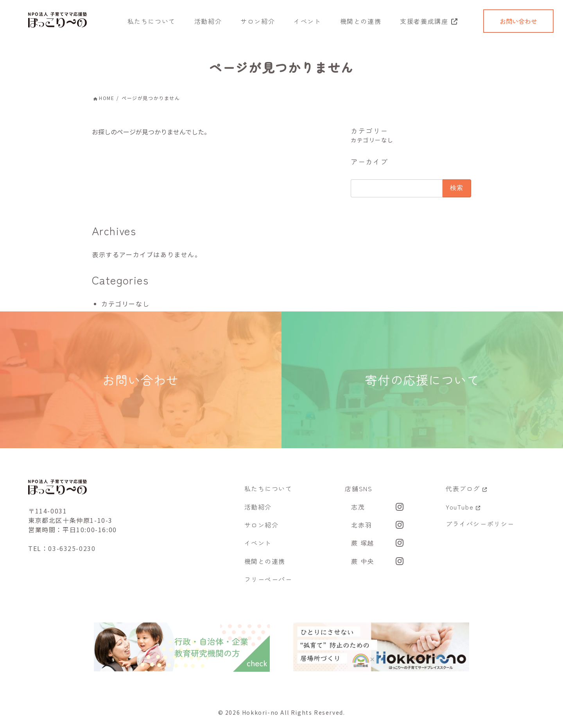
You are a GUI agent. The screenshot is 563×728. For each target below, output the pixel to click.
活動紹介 (208, 21)
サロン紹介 (258, 21)
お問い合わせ (518, 21)
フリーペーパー (268, 585)
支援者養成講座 (424, 21)
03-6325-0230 (72, 555)
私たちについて (152, 21)
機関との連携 (361, 21)
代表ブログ (466, 495)
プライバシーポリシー (480, 529)
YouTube (463, 513)
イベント (307, 21)
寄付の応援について (422, 383)
